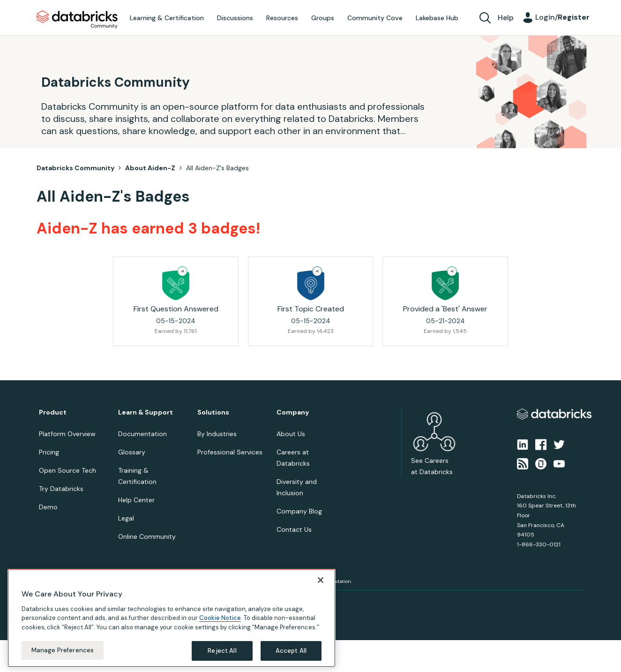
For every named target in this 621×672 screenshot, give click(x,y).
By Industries (217, 434)
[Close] (321, 580)
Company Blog (299, 511)
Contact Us (294, 529)
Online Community (147, 536)
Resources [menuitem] (282, 18)
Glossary (132, 452)
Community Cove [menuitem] (375, 18)
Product (53, 412)
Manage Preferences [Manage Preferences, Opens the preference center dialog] (63, 650)
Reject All (222, 651)
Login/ (562, 17)
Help (506, 18)
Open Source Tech (67, 470)
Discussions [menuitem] (235, 18)
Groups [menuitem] (323, 18)
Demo (48, 507)
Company (293, 412)
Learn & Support (146, 412)
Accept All (291, 651)
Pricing (49, 452)
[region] (172, 618)
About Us (291, 434)
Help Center (136, 500)
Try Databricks (61, 489)
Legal (126, 518)
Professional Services (230, 452)
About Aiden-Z (150, 168)
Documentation (142, 434)
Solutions (213, 412)
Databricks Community (77, 20)
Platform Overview (67, 434)
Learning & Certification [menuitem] (167, 18)
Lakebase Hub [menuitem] (437, 18)
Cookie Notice (220, 618)
